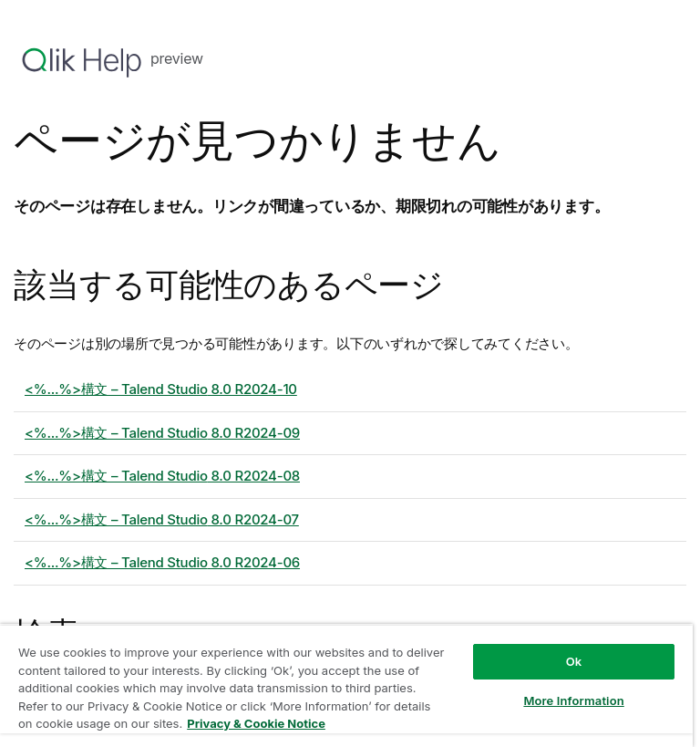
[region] (346, 685)
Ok (574, 661)
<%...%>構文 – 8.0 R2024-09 (162, 433)
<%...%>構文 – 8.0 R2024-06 (162, 562)
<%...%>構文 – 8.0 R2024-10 (161, 389)
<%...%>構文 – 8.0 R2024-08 (162, 476)
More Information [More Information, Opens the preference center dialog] (573, 700)
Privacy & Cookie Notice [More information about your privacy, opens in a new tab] (256, 723)
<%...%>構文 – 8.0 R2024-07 (162, 519)
